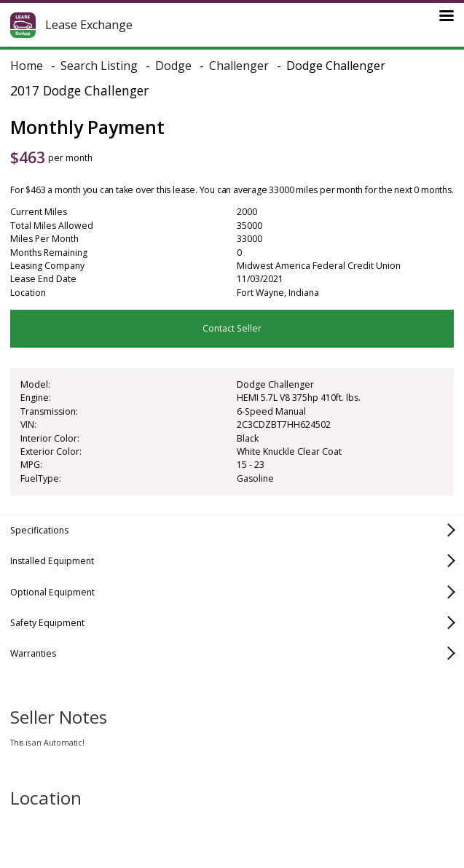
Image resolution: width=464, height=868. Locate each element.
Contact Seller (232, 328)
